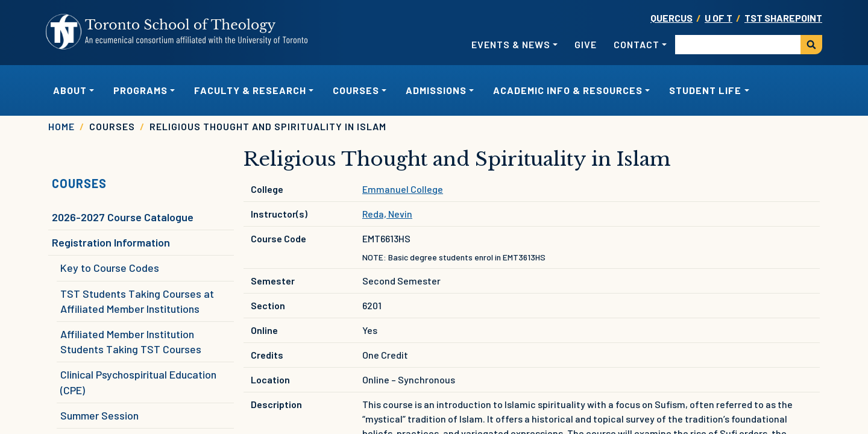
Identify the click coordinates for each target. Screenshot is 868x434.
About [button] (70, 90)
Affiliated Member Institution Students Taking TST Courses (131, 341)
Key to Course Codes (110, 268)
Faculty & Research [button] (250, 90)
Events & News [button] (511, 44)
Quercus (671, 18)
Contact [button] (637, 44)
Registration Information (111, 242)
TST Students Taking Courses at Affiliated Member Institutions (137, 301)
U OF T (719, 18)
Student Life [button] (705, 90)
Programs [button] (140, 90)
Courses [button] (356, 90)
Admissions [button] (436, 90)
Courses (79, 183)
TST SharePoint (783, 18)
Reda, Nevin (387, 214)
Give (586, 44)
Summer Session (99, 415)
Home (61, 126)
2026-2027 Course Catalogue (123, 217)
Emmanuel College (403, 189)
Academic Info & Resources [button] (568, 90)
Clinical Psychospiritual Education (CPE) (138, 382)
